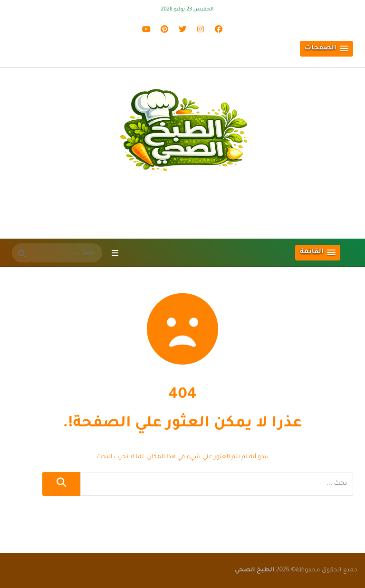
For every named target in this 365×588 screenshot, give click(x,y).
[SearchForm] (21, 255)
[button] (327, 49)
